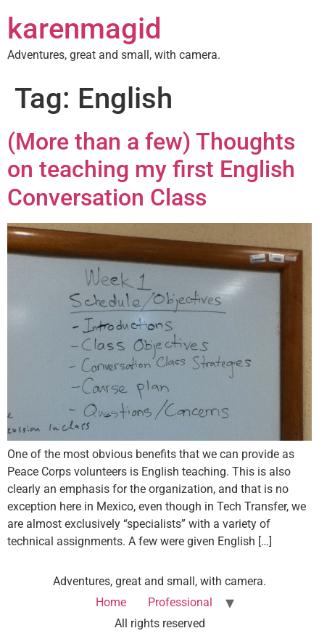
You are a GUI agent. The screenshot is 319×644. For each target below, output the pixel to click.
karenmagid (84, 29)
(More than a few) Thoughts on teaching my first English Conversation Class (151, 170)
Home (111, 602)
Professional (180, 602)
